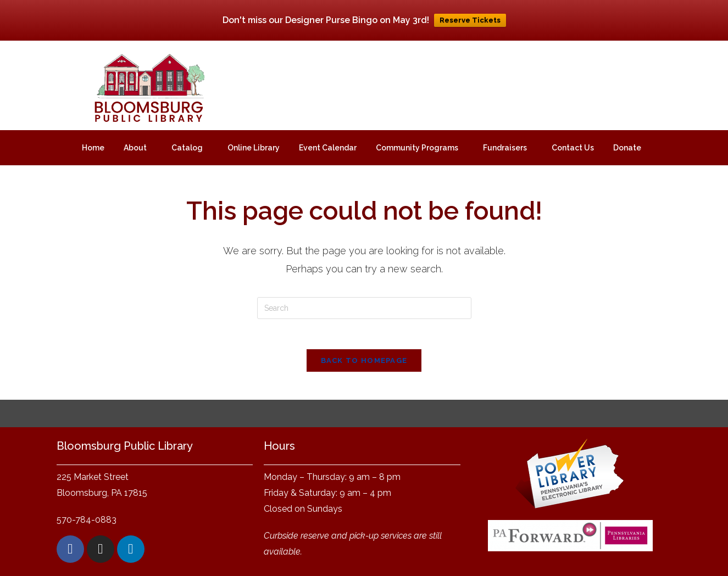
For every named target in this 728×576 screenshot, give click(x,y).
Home (93, 148)
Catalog (187, 148)
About (135, 148)
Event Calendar (328, 148)
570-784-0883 (87, 523)
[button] (138, 148)
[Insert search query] (364, 308)
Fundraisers (505, 148)
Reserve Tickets (470, 20)
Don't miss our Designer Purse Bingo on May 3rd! (326, 20)
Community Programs (417, 148)
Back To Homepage (364, 364)
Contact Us (573, 148)
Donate (627, 148)
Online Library (254, 148)
